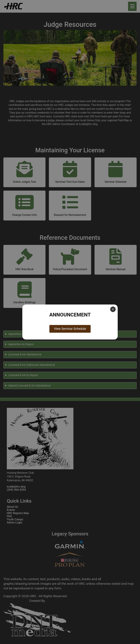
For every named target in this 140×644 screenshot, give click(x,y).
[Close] (113, 309)
